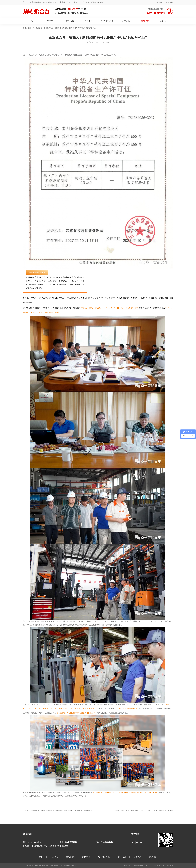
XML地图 (159, 2)
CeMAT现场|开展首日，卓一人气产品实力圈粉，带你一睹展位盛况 (147, 810)
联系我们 (164, 21)
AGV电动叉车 (107, 21)
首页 (32, 21)
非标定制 (70, 21)
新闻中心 (145, 21)
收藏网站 (169, 2)
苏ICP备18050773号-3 (68, 866)
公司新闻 (39, 28)
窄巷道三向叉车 (159, 866)
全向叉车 (170, 866)
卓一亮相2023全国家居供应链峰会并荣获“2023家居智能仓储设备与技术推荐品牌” (61, 810)
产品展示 (51, 21)
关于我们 (126, 21)
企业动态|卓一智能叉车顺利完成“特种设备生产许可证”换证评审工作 (70, 28)
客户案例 (89, 21)
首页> (25, 28)
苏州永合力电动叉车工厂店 (143, 866)
